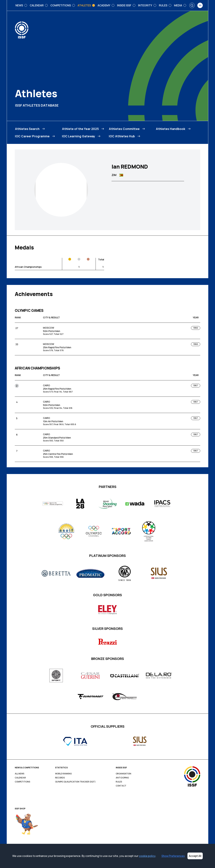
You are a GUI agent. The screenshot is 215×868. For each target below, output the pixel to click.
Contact (121, 786)
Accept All (195, 856)
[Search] (192, 5)
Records (60, 778)
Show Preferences (173, 856)
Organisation (123, 774)
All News (19, 774)
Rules (119, 782)
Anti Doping (122, 778)
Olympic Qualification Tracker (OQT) (75, 782)
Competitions (22, 782)
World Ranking (63, 774)
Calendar (20, 778)
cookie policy (147, 856)
